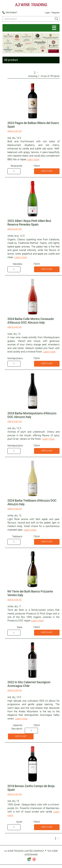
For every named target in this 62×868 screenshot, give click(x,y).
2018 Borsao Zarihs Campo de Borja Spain (31, 788)
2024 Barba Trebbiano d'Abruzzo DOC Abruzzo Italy (32, 502)
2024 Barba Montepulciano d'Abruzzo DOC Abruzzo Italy (32, 415)
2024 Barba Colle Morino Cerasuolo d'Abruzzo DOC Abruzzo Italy (31, 321)
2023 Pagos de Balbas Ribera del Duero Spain (33, 125)
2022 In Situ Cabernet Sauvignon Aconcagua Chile (29, 684)
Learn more (33, 159)
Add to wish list (15, 131)
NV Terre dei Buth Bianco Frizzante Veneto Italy (30, 593)
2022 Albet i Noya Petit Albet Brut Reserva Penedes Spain (29, 223)
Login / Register (52, 13)
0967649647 (10, 13)
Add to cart (47, 171)
